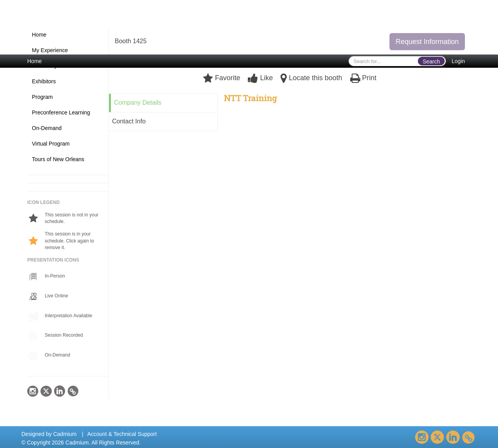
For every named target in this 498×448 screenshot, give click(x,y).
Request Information (427, 42)
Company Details (138, 103)
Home (34, 61)
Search (431, 61)
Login (458, 61)
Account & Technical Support (122, 434)
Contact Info (129, 121)
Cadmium (65, 434)
